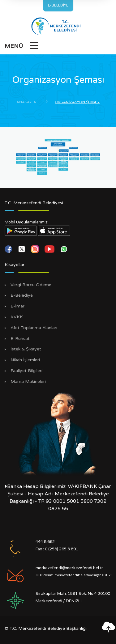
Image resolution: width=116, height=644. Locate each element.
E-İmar (17, 306)
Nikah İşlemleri (25, 360)
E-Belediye (22, 295)
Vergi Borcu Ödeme (31, 285)
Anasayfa (26, 102)
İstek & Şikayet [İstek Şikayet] (26, 349)
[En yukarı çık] (108, 627)
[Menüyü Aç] (22, 47)
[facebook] (9, 249)
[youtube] (50, 249)
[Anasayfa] (58, 26)
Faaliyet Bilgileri (26, 371)
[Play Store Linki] (21, 231)
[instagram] (36, 249)
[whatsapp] (64, 249)
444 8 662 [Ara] (45, 542)
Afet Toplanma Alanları (34, 328)
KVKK (17, 317)
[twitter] (22, 249)
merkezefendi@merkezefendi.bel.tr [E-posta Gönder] (69, 568)
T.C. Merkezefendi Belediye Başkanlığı (48, 628)
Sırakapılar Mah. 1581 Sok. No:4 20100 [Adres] (73, 594)
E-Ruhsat (20, 339)
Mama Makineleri (28, 382)
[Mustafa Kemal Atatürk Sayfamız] (58, 433)
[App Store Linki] (54, 231)
